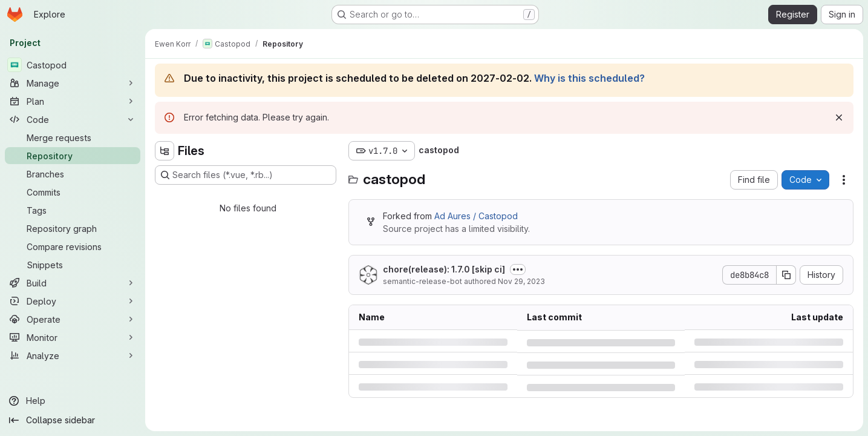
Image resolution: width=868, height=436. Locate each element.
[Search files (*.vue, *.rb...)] (246, 175)
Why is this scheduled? (589, 78)
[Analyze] (73, 355)
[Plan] (73, 101)
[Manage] (73, 83)
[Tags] (73, 210)
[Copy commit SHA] (786, 275)
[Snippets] (73, 265)
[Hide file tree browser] (165, 151)
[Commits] (73, 192)
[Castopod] (73, 65)
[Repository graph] (73, 228)
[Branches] (73, 174)
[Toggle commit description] (518, 269)
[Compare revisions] (73, 246)
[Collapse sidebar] (73, 420)
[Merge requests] (73, 137)
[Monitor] (73, 337)
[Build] (73, 283)
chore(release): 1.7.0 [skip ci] (444, 269)
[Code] (73, 119)
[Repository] (73, 156)
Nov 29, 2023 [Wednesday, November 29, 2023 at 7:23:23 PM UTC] (521, 281)
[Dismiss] (839, 117)
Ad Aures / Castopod (476, 216)
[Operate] (73, 319)
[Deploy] (73, 301)
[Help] (73, 401)
